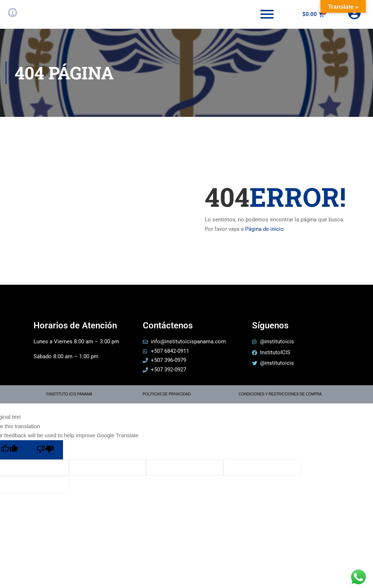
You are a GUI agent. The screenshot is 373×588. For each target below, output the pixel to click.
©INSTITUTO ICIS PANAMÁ (69, 394)
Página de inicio (264, 229)
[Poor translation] (45, 450)
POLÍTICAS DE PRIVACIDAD (166, 394)
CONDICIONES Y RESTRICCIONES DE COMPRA (280, 394)
